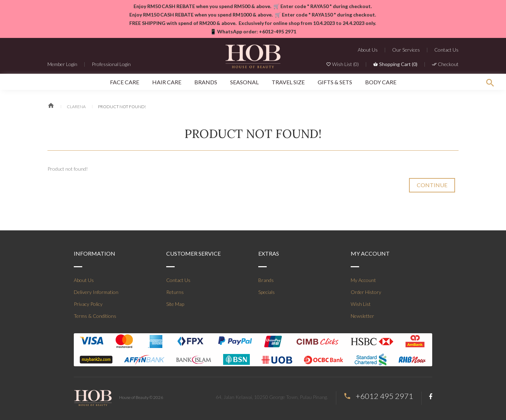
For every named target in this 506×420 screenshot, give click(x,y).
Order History (366, 292)
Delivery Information (96, 292)
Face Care (125, 82)
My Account (363, 280)
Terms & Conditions (95, 316)
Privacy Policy (88, 304)
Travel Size (288, 82)
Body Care (381, 82)
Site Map (175, 304)
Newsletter (362, 316)
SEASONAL (244, 82)
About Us (84, 280)
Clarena (76, 107)
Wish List (361, 304)
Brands (206, 82)
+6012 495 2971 (384, 396)
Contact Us (178, 280)
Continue (432, 185)
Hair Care (167, 82)
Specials (267, 292)
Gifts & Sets (335, 82)
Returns (175, 292)
